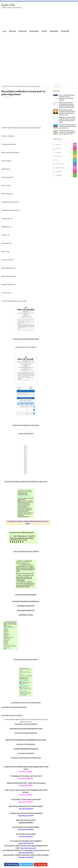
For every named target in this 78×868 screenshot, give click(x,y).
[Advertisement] (56, 15)
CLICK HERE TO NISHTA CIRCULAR (26, 595)
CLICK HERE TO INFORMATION (26, 744)
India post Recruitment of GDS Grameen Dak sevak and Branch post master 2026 (68, 126)
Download (58, 148)
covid (12, 86)
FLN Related (58, 175)
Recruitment (58, 156)
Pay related (58, 152)
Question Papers (59, 168)
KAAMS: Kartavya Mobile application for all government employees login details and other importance (67, 112)
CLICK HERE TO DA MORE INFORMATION (14, 707)
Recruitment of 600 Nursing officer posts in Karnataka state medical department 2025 (67, 132)
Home (4, 31)
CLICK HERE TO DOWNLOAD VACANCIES (26, 659)
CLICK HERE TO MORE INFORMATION (26, 724)
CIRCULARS (8, 86)
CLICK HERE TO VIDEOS (26, 615)
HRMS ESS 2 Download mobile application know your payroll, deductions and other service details (67, 120)
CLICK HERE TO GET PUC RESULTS (12, 715)
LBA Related (58, 172)
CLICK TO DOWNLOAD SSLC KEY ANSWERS (26, 551)
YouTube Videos (59, 164)
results (57, 160)
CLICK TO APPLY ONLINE (26, 433)
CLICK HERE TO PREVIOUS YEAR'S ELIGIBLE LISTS (26, 758)
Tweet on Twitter (26, 864)
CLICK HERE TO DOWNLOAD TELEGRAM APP (26, 601)
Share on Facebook (11, 864)
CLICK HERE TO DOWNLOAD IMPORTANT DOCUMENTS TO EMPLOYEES (26, 482)
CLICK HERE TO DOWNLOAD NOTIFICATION (26, 339)
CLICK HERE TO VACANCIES (26, 753)
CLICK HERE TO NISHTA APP (26, 606)
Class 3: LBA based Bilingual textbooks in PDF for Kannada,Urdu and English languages (67, 97)
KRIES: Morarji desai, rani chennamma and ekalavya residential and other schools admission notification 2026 (67, 105)
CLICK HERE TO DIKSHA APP (26, 610)
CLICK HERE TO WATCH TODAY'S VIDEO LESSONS (26, 703)
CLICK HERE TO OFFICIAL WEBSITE (26, 347)
